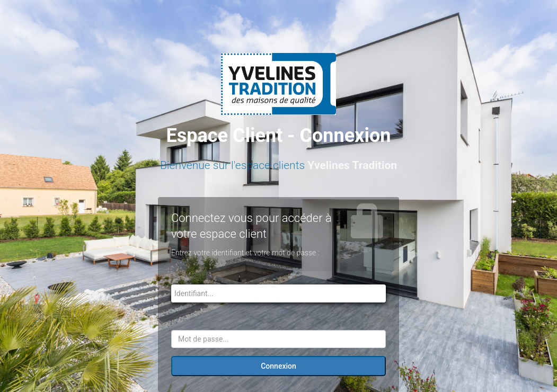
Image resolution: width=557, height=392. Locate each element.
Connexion (278, 366)
